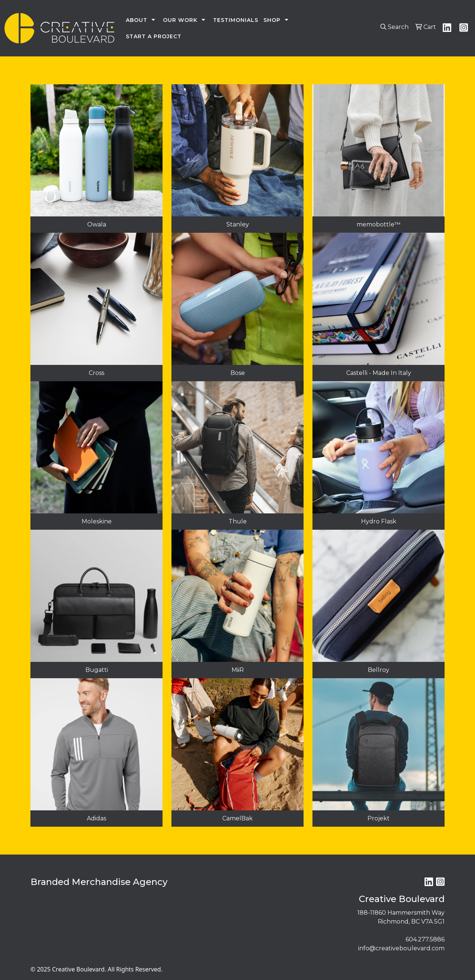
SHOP (272, 20)
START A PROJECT (154, 36)
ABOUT (137, 20)
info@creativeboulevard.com (401, 948)
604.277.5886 (425, 939)
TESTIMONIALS (236, 20)
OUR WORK (180, 20)
